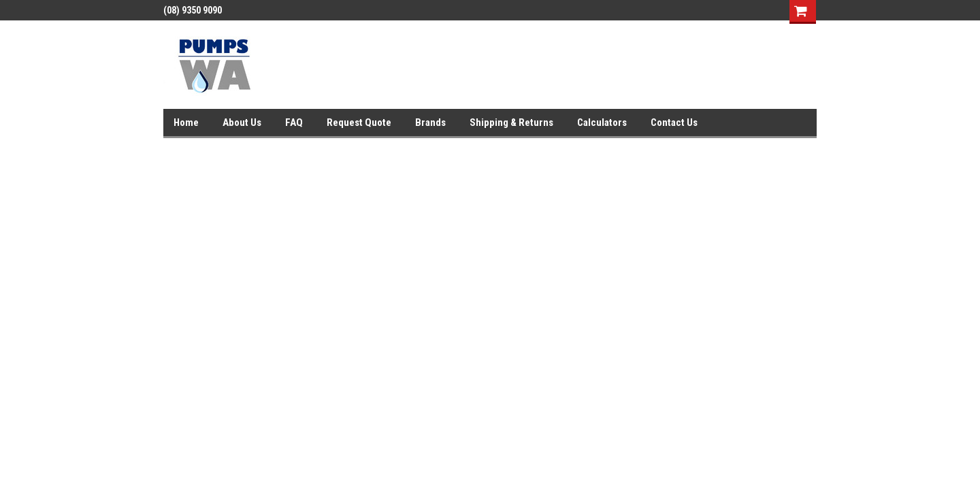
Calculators (602, 122)
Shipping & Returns (511, 122)
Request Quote (359, 122)
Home (186, 122)
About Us (242, 122)
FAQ (294, 122)
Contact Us (674, 122)
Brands (430, 122)
